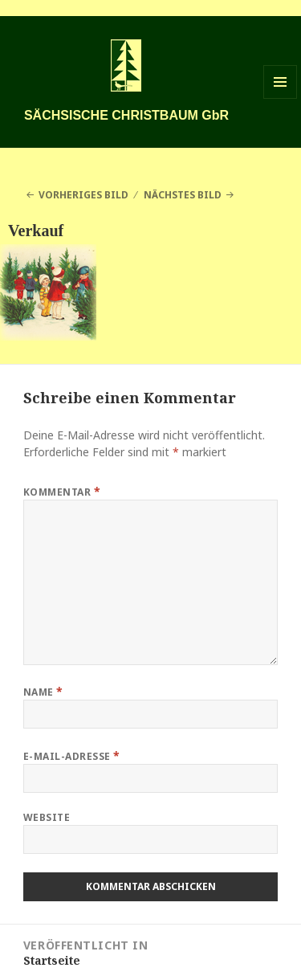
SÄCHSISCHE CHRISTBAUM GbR (126, 115)
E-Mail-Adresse (72, 755)
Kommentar (62, 491)
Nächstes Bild (183, 195)
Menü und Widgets (281, 98)
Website (47, 817)
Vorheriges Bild (83, 195)
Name (43, 691)
